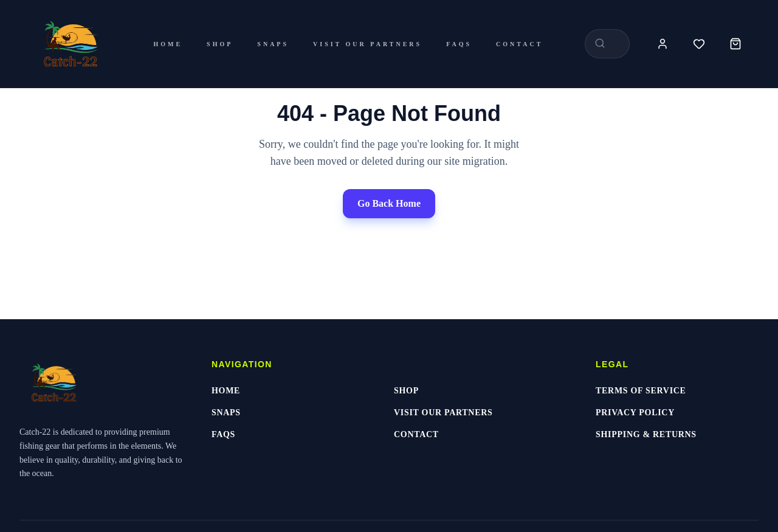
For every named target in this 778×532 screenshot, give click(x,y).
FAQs (459, 44)
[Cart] (735, 44)
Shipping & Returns (646, 434)
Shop (220, 44)
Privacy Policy (635, 413)
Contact (519, 44)
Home (168, 44)
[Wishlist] (699, 44)
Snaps (273, 44)
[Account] (663, 44)
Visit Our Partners (367, 44)
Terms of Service (641, 391)
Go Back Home (389, 203)
